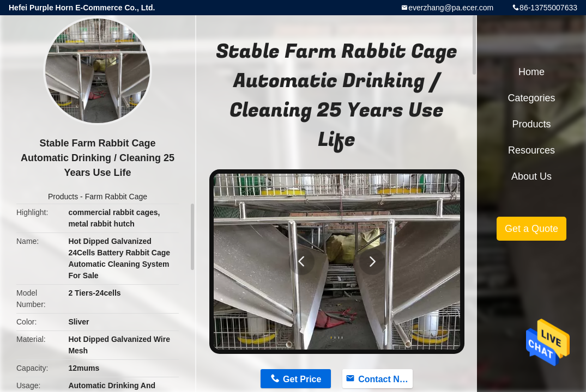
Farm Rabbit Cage (116, 197)
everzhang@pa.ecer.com (451, 8)
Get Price (302, 379)
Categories (531, 98)
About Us (531, 176)
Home (531, 72)
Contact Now (385, 379)
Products (63, 197)
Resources (531, 150)
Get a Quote (531, 229)
